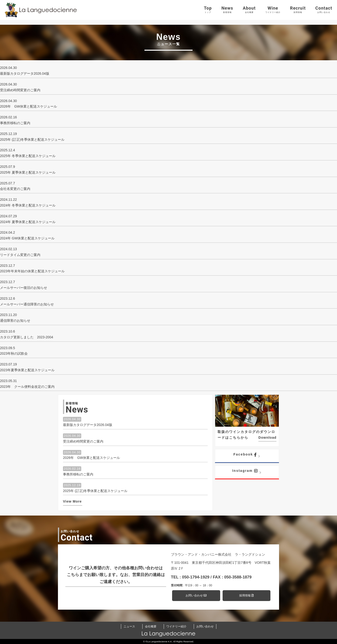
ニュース (129, 626)
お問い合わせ (196, 595)
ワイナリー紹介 (176, 626)
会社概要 (151, 626)
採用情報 (246, 595)
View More (72, 501)
